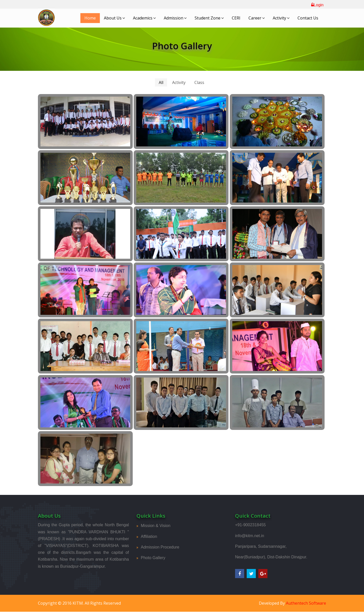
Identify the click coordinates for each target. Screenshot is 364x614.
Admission (175, 18)
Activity (281, 18)
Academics (144, 18)
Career (257, 18)
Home (90, 18)
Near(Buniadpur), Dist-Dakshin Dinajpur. (271, 557)
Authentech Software (306, 603)
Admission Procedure (160, 547)
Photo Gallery (153, 558)
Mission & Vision (156, 526)
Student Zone (209, 18)
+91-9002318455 (250, 525)
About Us (114, 18)
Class (199, 82)
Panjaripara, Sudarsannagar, (261, 546)
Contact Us (308, 18)
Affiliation (149, 536)
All (161, 82)
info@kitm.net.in (250, 536)
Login (317, 5)
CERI (236, 18)
